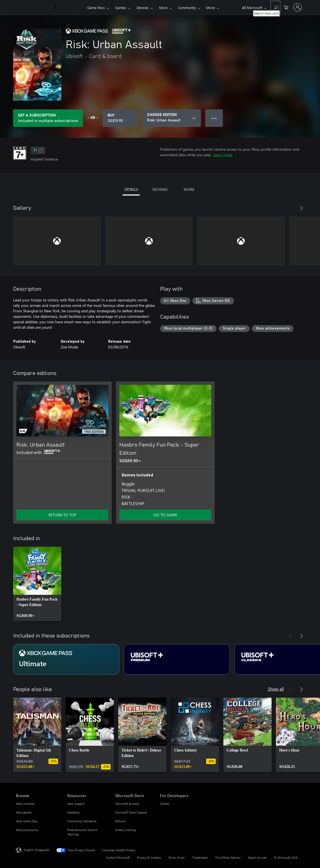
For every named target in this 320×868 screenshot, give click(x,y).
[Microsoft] (35, 8)
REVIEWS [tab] (160, 189)
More (211, 8)
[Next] (301, 208)
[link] (37, 584)
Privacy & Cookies (149, 857)
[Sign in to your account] (298, 7)
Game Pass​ (96, 8)
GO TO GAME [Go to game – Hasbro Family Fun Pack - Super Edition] (165, 515)
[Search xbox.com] (275, 7)
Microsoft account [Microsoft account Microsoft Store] (127, 804)
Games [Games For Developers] (165, 804)
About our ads (257, 857)
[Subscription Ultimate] (66, 659)
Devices (143, 8)
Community (187, 8)
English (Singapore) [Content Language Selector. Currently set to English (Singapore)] (37, 850)
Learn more (223, 155)
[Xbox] (71, 8)
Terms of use (177, 857)
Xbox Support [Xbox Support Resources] (76, 804)
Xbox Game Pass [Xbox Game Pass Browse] (27, 821)
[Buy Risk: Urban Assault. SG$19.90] (120, 118)
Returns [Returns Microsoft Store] (120, 821)
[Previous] (290, 208)
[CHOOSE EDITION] (171, 118)
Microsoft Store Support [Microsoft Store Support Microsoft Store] (131, 812)
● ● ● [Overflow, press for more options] (214, 118)
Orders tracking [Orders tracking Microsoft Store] (126, 830)
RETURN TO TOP (62, 515)
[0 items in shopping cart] (286, 7)
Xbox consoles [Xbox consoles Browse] (25, 804)
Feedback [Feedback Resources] (73, 812)
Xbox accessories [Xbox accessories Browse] (27, 830)
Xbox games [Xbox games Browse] (24, 812)
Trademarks (200, 857)
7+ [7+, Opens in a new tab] (38, 150)
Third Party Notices (228, 857)
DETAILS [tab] (131, 189)
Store (163, 8)
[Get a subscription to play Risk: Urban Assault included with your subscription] (48, 118)
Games (121, 8)
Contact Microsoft (118, 857)
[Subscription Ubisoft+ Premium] (177, 659)
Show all (276, 689)
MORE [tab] (189, 189)
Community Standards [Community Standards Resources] (82, 821)
